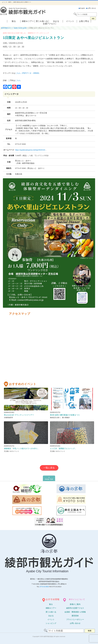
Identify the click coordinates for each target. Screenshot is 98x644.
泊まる (56, 21)
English (82, 8)
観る (14, 21)
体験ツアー (51, 608)
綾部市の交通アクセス (75, 608)
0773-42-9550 (44, 587)
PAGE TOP (49, 478)
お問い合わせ (91, 8)
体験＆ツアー (28, 21)
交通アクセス (49, 24)
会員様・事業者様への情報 (75, 612)
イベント (70, 21)
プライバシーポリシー (75, 619)
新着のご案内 (75, 604)
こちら (18, 80)
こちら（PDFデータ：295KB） (28, 73)
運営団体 (75, 616)
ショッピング (51, 623)
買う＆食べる (42, 21)
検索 (93, 19)
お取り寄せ (84, 21)
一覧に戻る (49, 468)
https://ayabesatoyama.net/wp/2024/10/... (31, 150)
